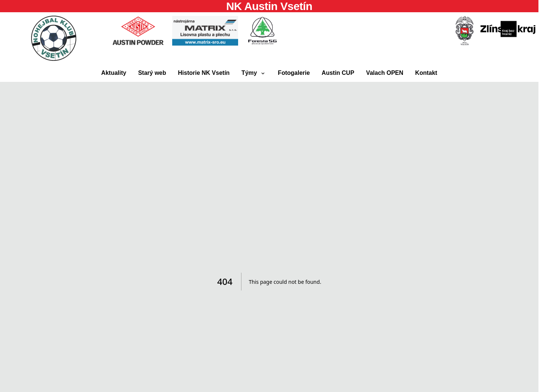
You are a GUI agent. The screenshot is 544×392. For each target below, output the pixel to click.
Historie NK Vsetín (204, 73)
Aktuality (114, 73)
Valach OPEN (385, 73)
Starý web (152, 73)
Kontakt (426, 73)
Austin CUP (338, 73)
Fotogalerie (294, 73)
